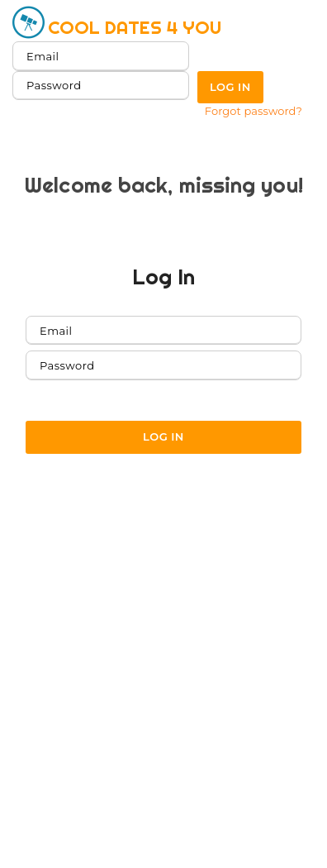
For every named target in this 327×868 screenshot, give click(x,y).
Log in (230, 87)
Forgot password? (254, 111)
